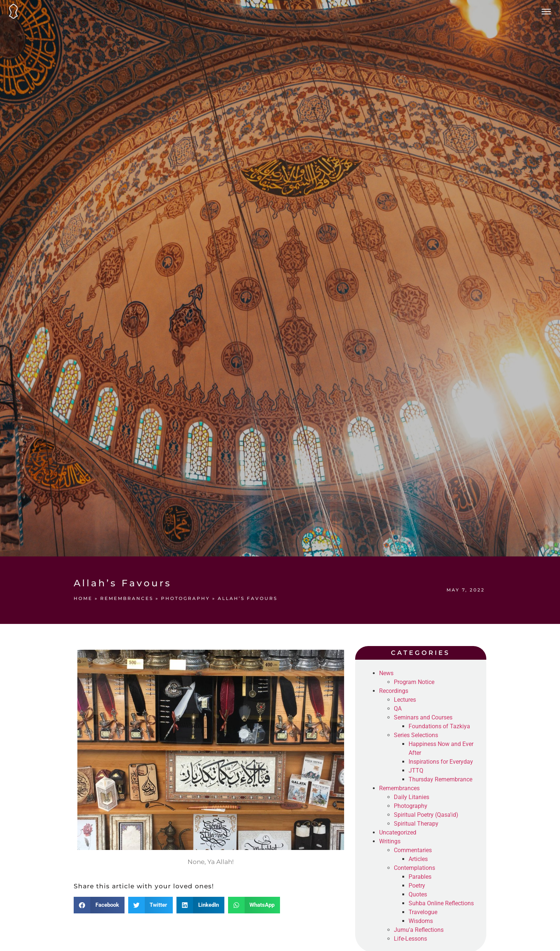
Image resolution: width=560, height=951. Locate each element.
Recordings (394, 691)
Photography (185, 598)
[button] (99, 905)
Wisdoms (421, 921)
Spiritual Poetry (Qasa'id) (426, 815)
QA (398, 709)
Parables (420, 877)
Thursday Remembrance (440, 779)
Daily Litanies (412, 797)
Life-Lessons (410, 939)
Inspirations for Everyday (441, 762)
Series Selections (416, 735)
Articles (418, 859)
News (386, 673)
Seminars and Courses (423, 717)
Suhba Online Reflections (441, 903)
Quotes (418, 894)
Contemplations (414, 868)
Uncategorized (398, 832)
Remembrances (127, 598)
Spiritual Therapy (416, 824)
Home (83, 598)
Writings (390, 841)
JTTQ (416, 770)
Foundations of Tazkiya (439, 726)
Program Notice (414, 682)
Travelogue (423, 912)
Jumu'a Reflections (419, 930)
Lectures (405, 700)
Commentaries (413, 850)
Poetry (417, 886)
